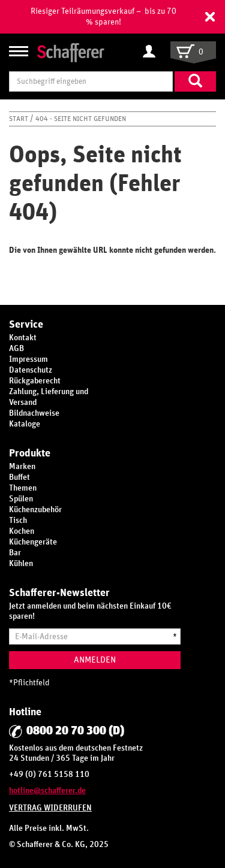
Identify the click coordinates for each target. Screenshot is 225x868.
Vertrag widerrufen (50, 808)
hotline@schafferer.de (47, 791)
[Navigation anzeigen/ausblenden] (19, 51)
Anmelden (95, 660)
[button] (210, 17)
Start (19, 119)
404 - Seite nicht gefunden (81, 119)
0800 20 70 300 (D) (75, 731)
